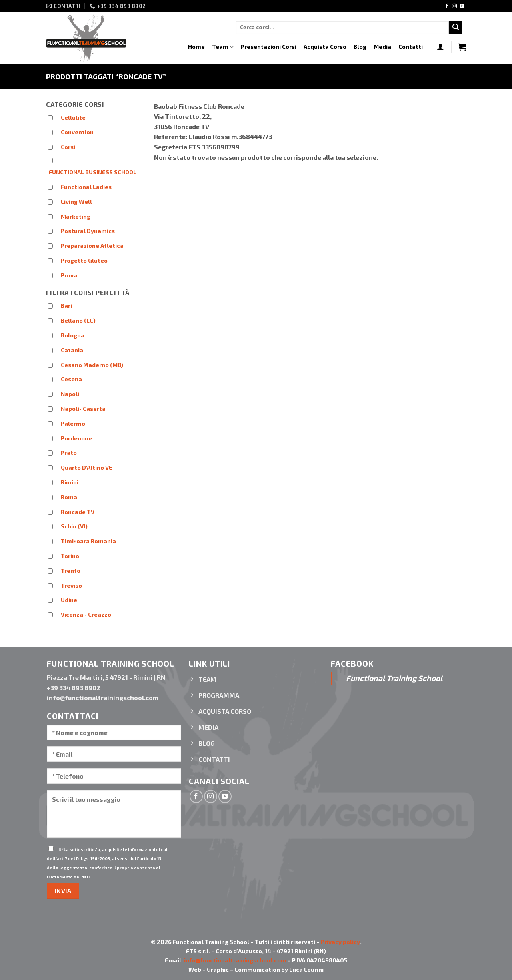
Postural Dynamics (88, 231)
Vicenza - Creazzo (86, 614)
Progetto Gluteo (84, 260)
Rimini (70, 482)
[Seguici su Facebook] (447, 6)
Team (223, 47)
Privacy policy (340, 942)
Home (196, 47)
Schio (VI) (74, 526)
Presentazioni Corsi (269, 47)
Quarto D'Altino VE (87, 467)
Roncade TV (78, 512)
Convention (77, 132)
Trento (71, 571)
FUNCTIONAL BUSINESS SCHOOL (93, 172)
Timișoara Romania (88, 541)
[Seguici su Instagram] (454, 6)
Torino (70, 556)
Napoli (70, 394)
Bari (66, 306)
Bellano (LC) (78, 320)
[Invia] (456, 28)
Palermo (73, 423)
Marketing (76, 216)
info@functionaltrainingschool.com (235, 960)
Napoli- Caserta (83, 409)
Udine (69, 600)
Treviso (71, 585)
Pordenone (76, 438)
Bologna (73, 335)
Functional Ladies (86, 187)
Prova (69, 275)
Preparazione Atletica (92, 246)
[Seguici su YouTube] (462, 6)
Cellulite (73, 117)
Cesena (71, 379)
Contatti (411, 47)
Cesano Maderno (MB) (92, 365)
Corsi (68, 147)
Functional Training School (394, 678)
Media (382, 47)
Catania (72, 350)
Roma (69, 497)
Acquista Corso (325, 47)
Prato (69, 453)
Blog (360, 47)
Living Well (76, 202)
